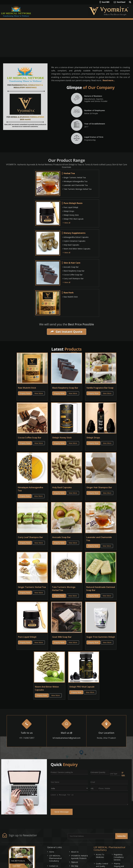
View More (39, 393)
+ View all (66, 223)
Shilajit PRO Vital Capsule (73, 219)
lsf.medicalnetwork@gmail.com (66, 738)
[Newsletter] (92, 836)
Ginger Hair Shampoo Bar (99, 487)
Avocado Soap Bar (70, 267)
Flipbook (75, 862)
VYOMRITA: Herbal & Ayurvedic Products (79, 857)
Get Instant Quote (67, 332)
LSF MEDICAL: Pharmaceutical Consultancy (55, 858)
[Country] (69, 788)
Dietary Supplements (75, 233)
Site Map (75, 866)
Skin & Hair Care (72, 263)
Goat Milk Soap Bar (62, 637)
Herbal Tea (69, 173)
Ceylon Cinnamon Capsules (74, 241)
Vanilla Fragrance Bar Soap (100, 388)
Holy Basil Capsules (71, 245)
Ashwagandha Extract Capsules (75, 237)
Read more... (109, 80)
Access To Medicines (100, 856)
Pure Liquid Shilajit (70, 207)
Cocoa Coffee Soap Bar (72, 275)
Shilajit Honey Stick (70, 215)
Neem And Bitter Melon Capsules (76, 249)
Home (52, 852)
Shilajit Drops (68, 211)
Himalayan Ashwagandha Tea (75, 181)
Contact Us (54, 866)
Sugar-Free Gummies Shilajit (101, 637)
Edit (123, 774)
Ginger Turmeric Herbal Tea (74, 178)
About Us (75, 852)
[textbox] (115, 773)
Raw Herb (69, 293)
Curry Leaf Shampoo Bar (73, 279)
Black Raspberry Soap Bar (73, 271)
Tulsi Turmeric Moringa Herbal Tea (77, 189)
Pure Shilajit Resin (73, 203)
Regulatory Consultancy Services (119, 857)
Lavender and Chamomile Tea (75, 185)
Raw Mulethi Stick (70, 297)
